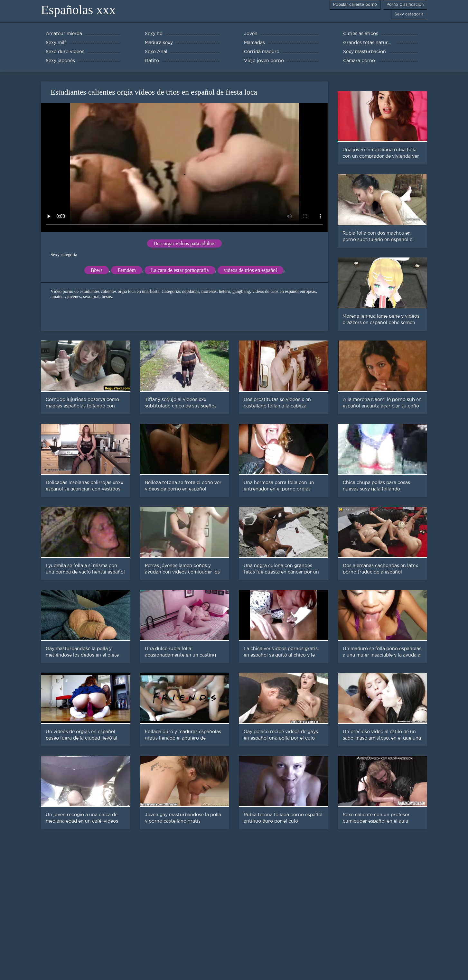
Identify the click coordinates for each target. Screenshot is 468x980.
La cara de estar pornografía (180, 270)
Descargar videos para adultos (184, 243)
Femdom (127, 270)
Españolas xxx (78, 10)
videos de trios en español (251, 270)
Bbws (97, 270)
